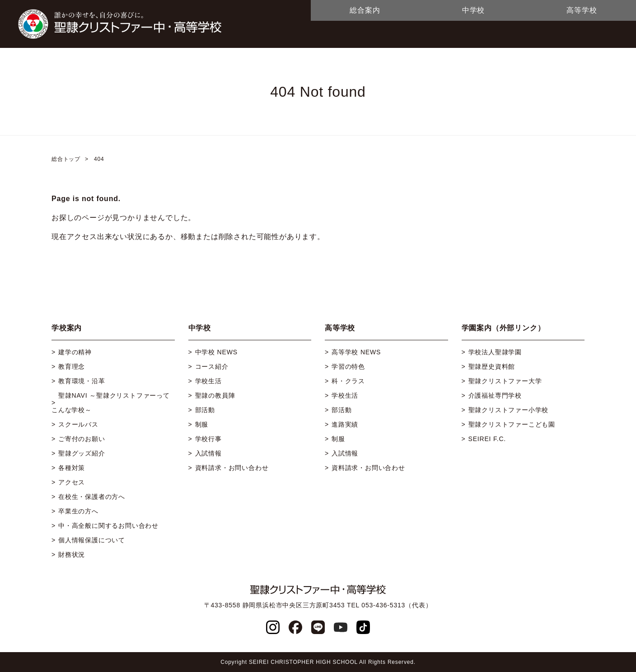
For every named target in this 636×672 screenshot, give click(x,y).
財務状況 (72, 555)
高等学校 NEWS (356, 352)
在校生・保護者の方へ (92, 497)
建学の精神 (75, 352)
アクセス (72, 482)
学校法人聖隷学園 (495, 352)
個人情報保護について (92, 540)
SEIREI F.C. (487, 439)
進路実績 (345, 424)
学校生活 (208, 381)
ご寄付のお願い (82, 439)
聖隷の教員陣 (215, 395)
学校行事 (208, 439)
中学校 (473, 10)
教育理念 (72, 367)
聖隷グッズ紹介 (82, 453)
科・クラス (348, 381)
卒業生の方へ (78, 511)
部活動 (205, 410)
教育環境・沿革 (82, 381)
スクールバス (78, 424)
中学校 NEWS (216, 352)
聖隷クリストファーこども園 (512, 424)
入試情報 (208, 453)
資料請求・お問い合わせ (232, 468)
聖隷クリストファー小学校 (509, 410)
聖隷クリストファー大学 (505, 381)
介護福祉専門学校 (495, 395)
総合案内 (365, 10)
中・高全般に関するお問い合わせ (108, 526)
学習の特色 (348, 367)
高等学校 (582, 10)
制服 (202, 424)
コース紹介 (212, 367)
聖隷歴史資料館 (492, 367)
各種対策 (72, 468)
